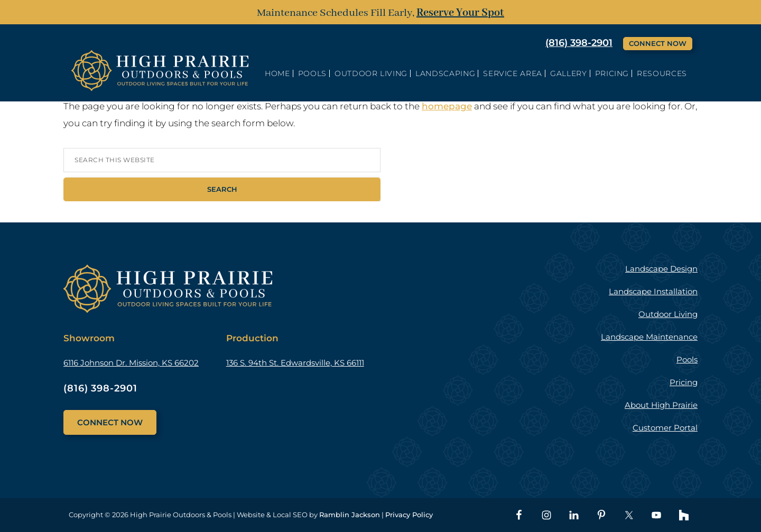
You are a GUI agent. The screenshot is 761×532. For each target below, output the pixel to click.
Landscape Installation (653, 291)
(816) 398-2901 (579, 43)
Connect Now (658, 43)
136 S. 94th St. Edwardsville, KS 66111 (295, 363)
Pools (687, 360)
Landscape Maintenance (649, 337)
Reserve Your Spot (460, 13)
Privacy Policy (409, 515)
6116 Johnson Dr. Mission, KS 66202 (131, 363)
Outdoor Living (668, 314)
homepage (447, 106)
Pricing (684, 382)
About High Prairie (661, 405)
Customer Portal (665, 428)
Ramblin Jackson (350, 515)
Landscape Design (661, 269)
